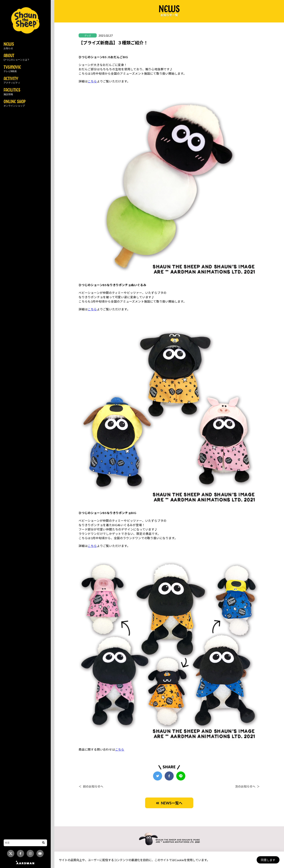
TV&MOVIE (12, 69)
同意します (268, 860)
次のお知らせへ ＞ (247, 786)
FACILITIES (12, 92)
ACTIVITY (12, 80)
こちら (92, 81)
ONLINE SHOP (15, 103)
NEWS (9, 46)
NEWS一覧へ (169, 803)
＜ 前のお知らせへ (91, 786)
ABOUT (17, 57)
